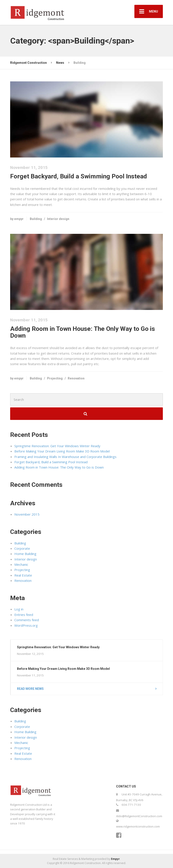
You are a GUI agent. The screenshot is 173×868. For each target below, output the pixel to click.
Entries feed (24, 615)
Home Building (25, 554)
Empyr (115, 859)
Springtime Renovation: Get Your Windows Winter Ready (57, 446)
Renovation (76, 378)
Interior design (58, 219)
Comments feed (27, 620)
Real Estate (23, 575)
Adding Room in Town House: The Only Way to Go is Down (83, 332)
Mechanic (21, 564)
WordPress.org (26, 625)
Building (36, 219)
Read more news (30, 689)
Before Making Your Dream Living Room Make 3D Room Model (62, 451)
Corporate (22, 548)
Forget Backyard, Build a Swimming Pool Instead (79, 176)
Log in (19, 609)
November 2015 (27, 514)
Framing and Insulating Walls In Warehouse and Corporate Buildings (65, 457)
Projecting (55, 378)
